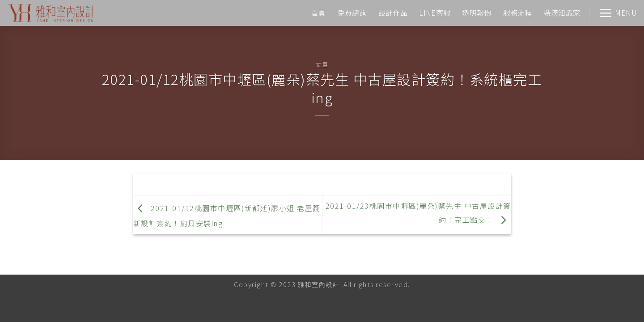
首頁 (319, 13)
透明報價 (477, 13)
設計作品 (393, 13)
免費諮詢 (352, 13)
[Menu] (618, 13)
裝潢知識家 (562, 13)
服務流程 (518, 13)
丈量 (322, 64)
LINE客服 (435, 13)
